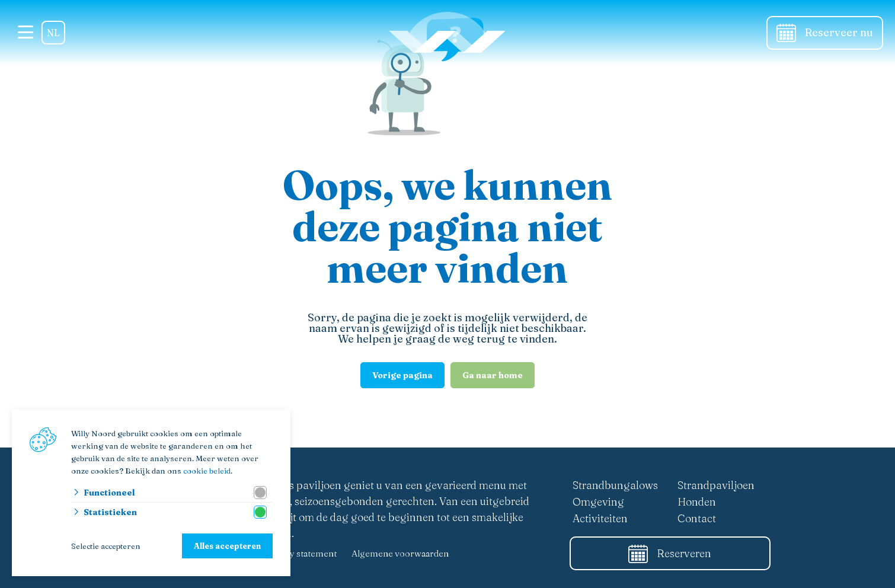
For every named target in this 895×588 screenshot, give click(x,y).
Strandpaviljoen (716, 485)
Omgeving (598, 502)
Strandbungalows (615, 485)
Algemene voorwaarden (400, 553)
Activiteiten (600, 518)
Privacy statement (301, 553)
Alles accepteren (227, 546)
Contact (697, 518)
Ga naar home (493, 375)
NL (53, 33)
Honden (697, 502)
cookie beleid (207, 471)
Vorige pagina (402, 375)
